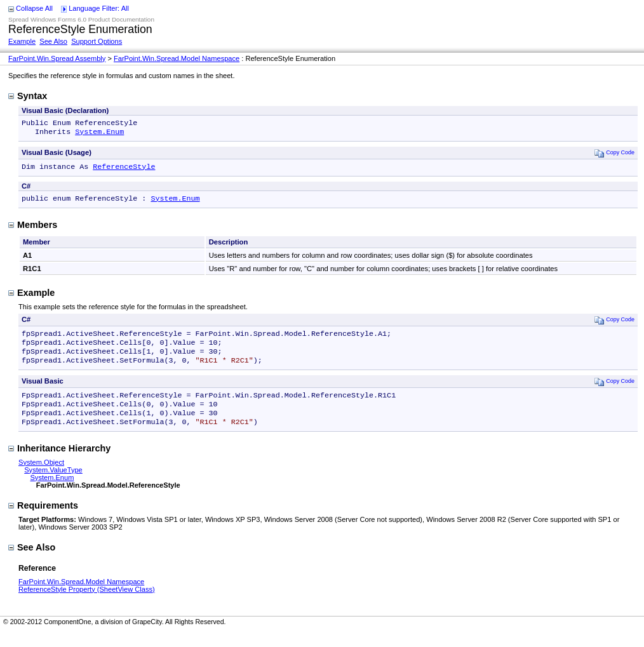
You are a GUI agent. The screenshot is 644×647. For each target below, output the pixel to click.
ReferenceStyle (124, 170)
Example (22, 41)
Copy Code (614, 155)
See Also (53, 41)
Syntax (28, 96)
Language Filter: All (99, 8)
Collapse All (34, 8)
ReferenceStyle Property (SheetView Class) (87, 604)
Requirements (43, 521)
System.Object (41, 477)
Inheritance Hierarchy (59, 464)
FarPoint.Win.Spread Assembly (57, 58)
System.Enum (99, 134)
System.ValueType (53, 485)
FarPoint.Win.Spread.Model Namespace (177, 58)
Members (33, 230)
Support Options (97, 41)
